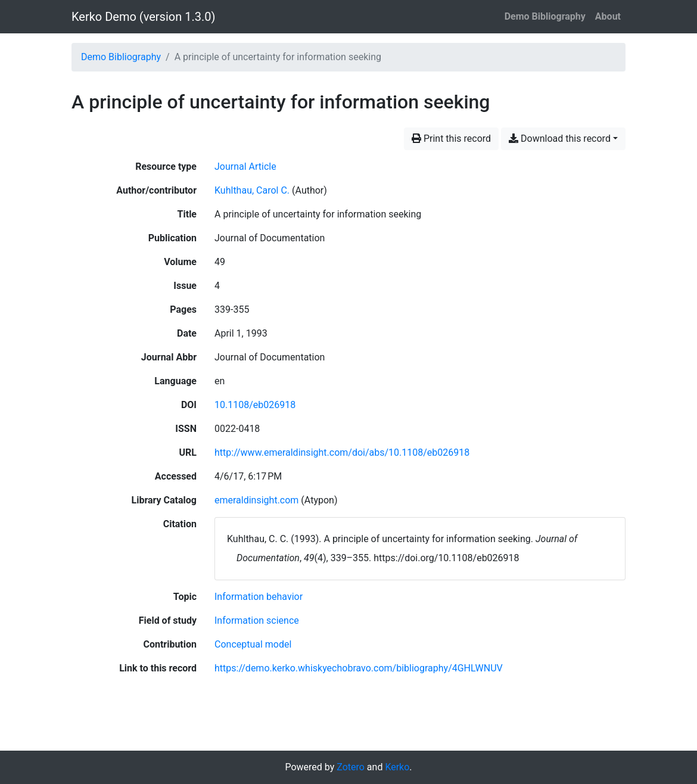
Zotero (351, 767)
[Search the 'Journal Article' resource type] (245, 167)
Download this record (560, 139)
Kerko (397, 767)
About (608, 16)
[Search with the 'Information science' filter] (257, 620)
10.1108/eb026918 (255, 405)
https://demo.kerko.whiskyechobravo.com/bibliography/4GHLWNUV (359, 668)
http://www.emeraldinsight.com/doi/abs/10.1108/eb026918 (342, 452)
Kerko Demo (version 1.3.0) (143, 17)
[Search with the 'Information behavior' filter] (259, 597)
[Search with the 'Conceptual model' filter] (253, 644)
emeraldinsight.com (256, 500)
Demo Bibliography (545, 16)
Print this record (451, 139)
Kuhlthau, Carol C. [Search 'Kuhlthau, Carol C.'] (252, 190)
